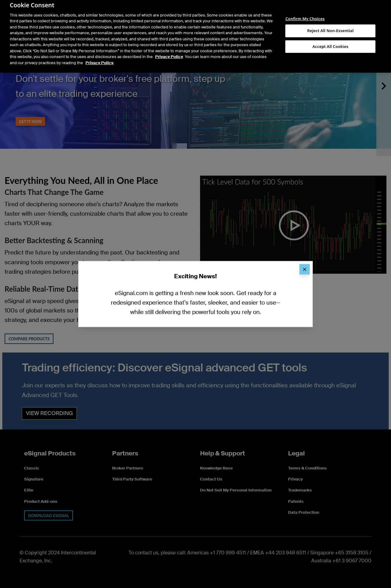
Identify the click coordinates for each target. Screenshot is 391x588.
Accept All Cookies (331, 41)
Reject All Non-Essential (331, 25)
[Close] (305, 269)
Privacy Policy (169, 51)
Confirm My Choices (305, 14)
